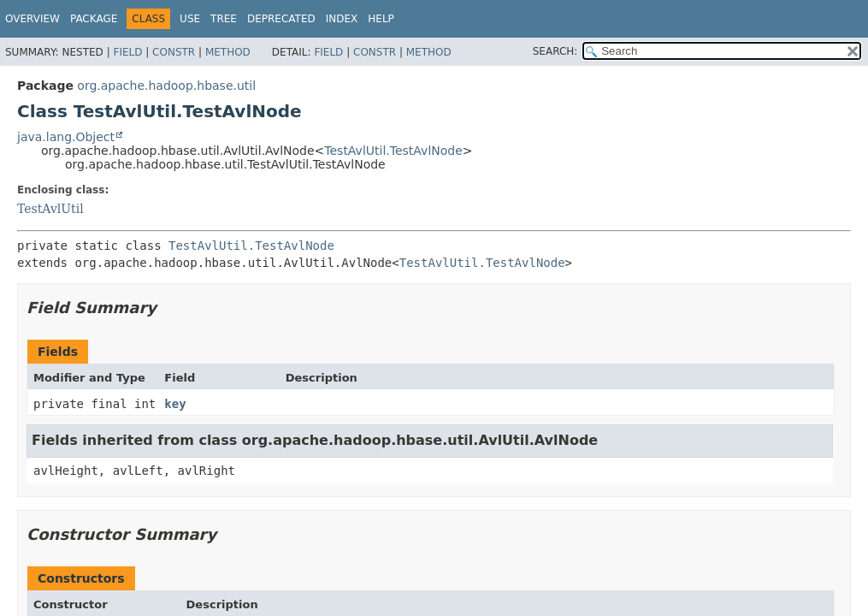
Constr (174, 52)
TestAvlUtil (50, 209)
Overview (32, 19)
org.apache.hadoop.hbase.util (166, 86)
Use (190, 19)
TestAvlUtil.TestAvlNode (393, 151)
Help (381, 19)
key (175, 404)
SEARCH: (555, 51)
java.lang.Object (66, 137)
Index (342, 19)
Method (228, 52)
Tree (224, 19)
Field (127, 52)
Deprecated (281, 19)
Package (94, 19)
